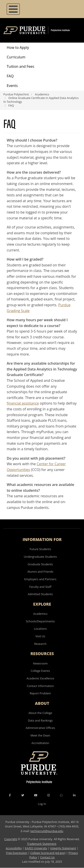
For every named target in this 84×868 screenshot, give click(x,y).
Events (12, 86)
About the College (40, 713)
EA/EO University (36, 848)
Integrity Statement (63, 848)
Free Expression (17, 853)
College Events (40, 671)
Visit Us (40, 636)
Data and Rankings (40, 720)
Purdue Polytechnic (16, 94)
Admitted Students (40, 594)
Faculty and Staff (40, 587)
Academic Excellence (40, 678)
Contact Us (47, 857)
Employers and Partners (40, 579)
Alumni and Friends (40, 572)
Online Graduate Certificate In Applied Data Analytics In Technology (41, 100)
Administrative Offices (40, 728)
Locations (40, 629)
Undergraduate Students (40, 557)
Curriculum (16, 57)
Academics (42, 94)
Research (40, 644)
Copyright (11, 839)
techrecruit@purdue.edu (47, 831)
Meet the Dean (40, 735)
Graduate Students (40, 564)
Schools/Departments (40, 621)
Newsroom (40, 663)
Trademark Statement (42, 844)
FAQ (10, 76)
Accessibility (14, 848)
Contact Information (40, 686)
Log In (42, 804)
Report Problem (40, 693)
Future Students (40, 549)
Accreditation (40, 743)
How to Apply (18, 47)
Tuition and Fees (20, 66)
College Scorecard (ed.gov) (48, 853)
